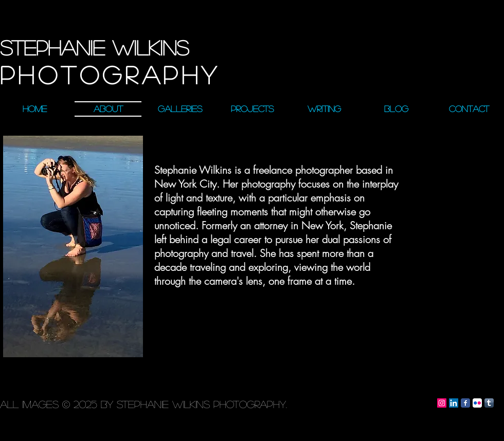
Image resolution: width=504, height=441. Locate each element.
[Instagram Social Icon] (442, 403)
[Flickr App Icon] (477, 403)
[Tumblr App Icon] (489, 403)
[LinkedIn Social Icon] (454, 403)
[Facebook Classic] (465, 403)
